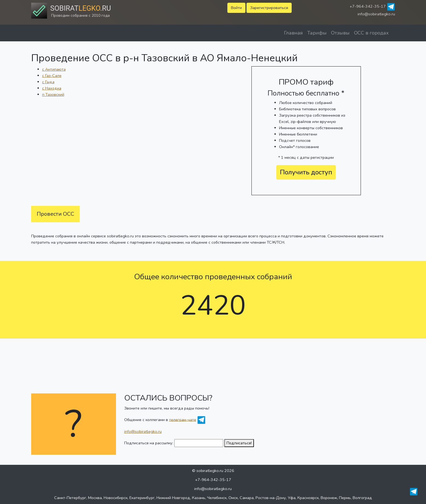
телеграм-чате (183, 419)
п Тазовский (53, 94)
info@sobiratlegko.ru (376, 14)
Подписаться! (239, 443)
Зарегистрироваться (269, 8)
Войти (236, 8)
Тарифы (317, 33)
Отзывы (340, 33)
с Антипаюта (54, 69)
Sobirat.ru (81, 8)
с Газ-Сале (52, 76)
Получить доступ (306, 172)
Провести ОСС (55, 214)
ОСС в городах (371, 33)
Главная (293, 33)
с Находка (52, 88)
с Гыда (48, 82)
